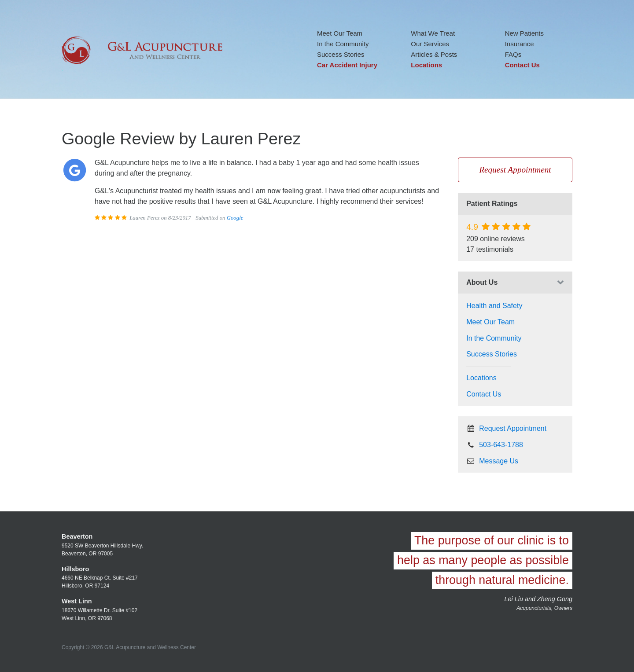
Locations (426, 65)
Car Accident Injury (347, 65)
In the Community (343, 44)
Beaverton (77, 536)
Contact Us (522, 65)
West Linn (77, 601)
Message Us (492, 461)
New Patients (524, 33)
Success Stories (341, 54)
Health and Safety (494, 306)
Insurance (520, 44)
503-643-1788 (495, 445)
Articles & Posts (434, 54)
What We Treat (433, 33)
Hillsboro (75, 569)
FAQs (513, 54)
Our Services (430, 44)
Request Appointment (515, 170)
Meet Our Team (340, 33)
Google (235, 218)
